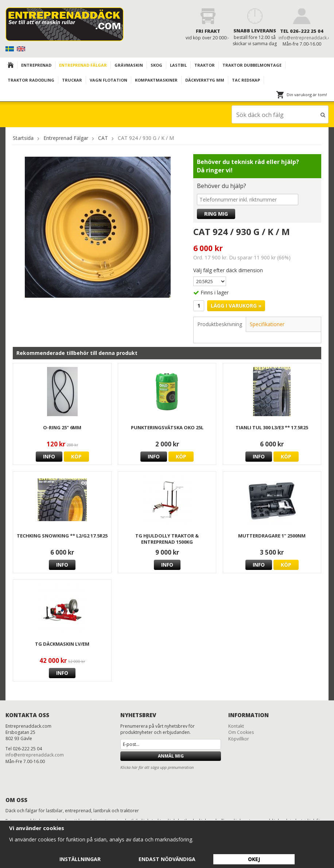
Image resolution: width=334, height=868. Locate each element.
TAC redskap (246, 80)
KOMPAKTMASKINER (156, 80)
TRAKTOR (205, 65)
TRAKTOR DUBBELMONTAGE (252, 65)
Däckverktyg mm (205, 80)
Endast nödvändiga (167, 859)
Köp (76, 456)
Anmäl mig (171, 756)
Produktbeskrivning (220, 324)
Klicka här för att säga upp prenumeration (157, 767)
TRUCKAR (72, 80)
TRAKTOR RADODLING (31, 80)
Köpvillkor (239, 738)
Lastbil (178, 65)
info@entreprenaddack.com (35, 754)
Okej (254, 859)
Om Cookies (241, 732)
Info (49, 456)
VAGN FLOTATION (108, 80)
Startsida (23, 138)
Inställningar (80, 859)
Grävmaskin (129, 65)
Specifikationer (267, 324)
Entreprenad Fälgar (83, 65)
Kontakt (236, 726)
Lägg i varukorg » (236, 305)
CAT (103, 138)
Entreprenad (36, 65)
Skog (156, 65)
